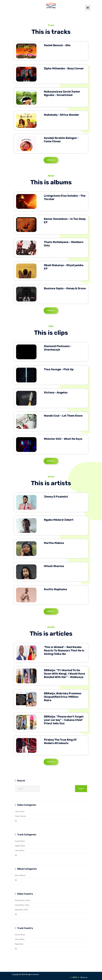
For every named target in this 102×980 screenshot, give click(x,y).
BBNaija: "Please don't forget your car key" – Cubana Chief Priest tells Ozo (64, 720)
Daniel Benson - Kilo (57, 45)
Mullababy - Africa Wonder (61, 115)
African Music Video (22, 900)
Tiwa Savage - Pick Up (59, 369)
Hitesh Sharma (54, 566)
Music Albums (20, 875)
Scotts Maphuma (55, 589)
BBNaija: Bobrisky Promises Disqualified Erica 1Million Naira (63, 697)
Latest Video (20, 812)
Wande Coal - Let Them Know (63, 416)
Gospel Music (20, 841)
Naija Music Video (22, 910)
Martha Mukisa (54, 543)
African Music (20, 935)
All (16, 821)
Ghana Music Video (22, 905)
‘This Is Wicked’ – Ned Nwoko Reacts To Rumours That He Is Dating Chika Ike (64, 650)
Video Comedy (20, 816)
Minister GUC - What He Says (63, 439)
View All (51, 160)
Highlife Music (20, 846)
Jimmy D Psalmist (56, 497)
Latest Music (20, 850)
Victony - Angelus (56, 393)
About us (84, 977)
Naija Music (19, 944)
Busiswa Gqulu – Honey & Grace (65, 288)
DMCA (75, 977)
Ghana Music (20, 939)
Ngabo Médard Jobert (59, 520)
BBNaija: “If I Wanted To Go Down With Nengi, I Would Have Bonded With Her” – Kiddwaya (64, 674)
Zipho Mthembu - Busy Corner (64, 68)
